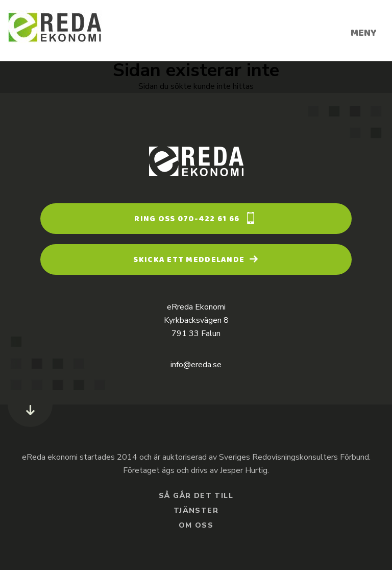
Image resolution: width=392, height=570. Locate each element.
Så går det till (196, 496)
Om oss (196, 526)
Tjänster (196, 511)
